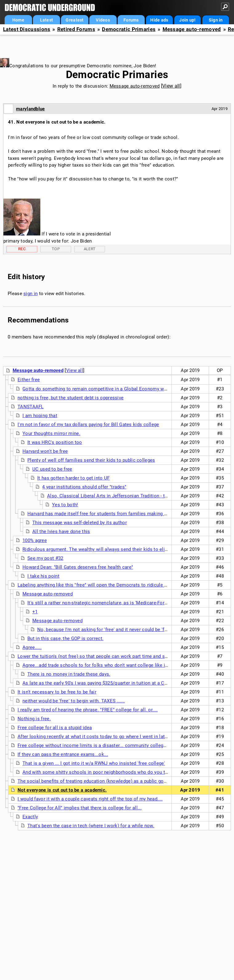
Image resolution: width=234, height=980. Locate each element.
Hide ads (159, 20)
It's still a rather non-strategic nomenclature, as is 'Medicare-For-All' (100, 603)
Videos (103, 20)
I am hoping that (40, 416)
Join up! (187, 20)
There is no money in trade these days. (69, 674)
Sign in (216, 20)
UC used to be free (52, 469)
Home (18, 20)
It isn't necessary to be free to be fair (57, 692)
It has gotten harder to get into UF (74, 478)
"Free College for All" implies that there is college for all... (80, 808)
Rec (22, 249)
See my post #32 (45, 558)
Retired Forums (76, 29)
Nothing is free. (34, 719)
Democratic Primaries (129, 29)
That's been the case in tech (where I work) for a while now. (91, 826)
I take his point (43, 576)
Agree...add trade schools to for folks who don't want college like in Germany (105, 665)
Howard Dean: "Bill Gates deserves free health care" (78, 567)
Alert (90, 249)
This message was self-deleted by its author (80, 523)
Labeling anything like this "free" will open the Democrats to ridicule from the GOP (105, 585)
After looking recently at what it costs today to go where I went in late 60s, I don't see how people (122, 737)
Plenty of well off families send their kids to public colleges (91, 460)
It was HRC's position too (55, 442)
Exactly (30, 817)
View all (171, 86)
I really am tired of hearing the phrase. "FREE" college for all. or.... (88, 710)
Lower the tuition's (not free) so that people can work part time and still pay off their (107, 656)
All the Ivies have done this (61, 531)
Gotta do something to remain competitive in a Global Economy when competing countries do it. (126, 389)
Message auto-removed (192, 29)
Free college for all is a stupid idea (55, 728)
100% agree (35, 540)
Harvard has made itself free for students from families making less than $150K (113, 514)
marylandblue (30, 109)
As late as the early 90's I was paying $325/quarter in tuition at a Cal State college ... (113, 683)
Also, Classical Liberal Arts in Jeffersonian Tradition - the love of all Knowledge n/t (136, 496)
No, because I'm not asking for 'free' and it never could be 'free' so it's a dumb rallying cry (133, 630)
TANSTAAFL (31, 407)
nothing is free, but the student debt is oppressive (71, 398)
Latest (47, 20)
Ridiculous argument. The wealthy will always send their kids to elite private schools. (114, 549)
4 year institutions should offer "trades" (84, 487)
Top (56, 249)
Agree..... (32, 647)
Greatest (75, 20)
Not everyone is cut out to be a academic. (62, 790)
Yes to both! (65, 505)
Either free (29, 380)
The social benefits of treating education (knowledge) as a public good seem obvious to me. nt (119, 781)
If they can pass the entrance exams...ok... (63, 754)
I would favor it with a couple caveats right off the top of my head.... (90, 799)
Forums (131, 20)
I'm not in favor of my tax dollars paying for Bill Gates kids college (88, 425)
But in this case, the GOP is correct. (65, 638)
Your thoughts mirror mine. (51, 433)
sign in (30, 294)
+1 (35, 612)
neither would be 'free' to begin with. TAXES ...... (74, 701)
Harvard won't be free (45, 451)
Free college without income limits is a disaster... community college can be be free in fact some (122, 745)
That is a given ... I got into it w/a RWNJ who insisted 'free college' (94, 763)
